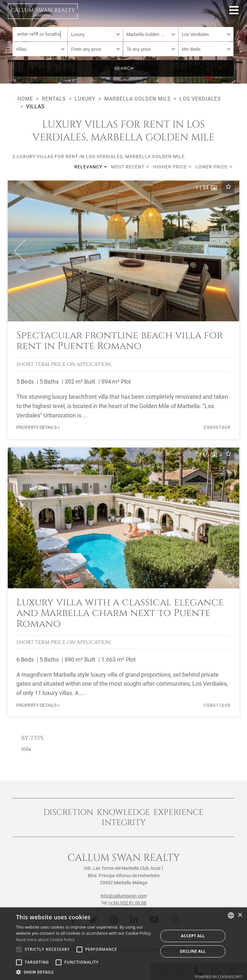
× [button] (240, 915)
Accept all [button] (193, 936)
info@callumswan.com (124, 896)
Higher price (172, 167)
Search (124, 68)
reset (228, 84)
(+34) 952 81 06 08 (127, 903)
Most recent (130, 167)
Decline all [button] (193, 951)
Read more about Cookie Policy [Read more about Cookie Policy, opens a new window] (45, 940)
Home (25, 99)
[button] (17, 251)
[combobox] (95, 34)
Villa (26, 749)
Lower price (214, 167)
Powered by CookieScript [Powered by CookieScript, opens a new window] (219, 977)
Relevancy (91, 167)
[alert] (123, 944)
